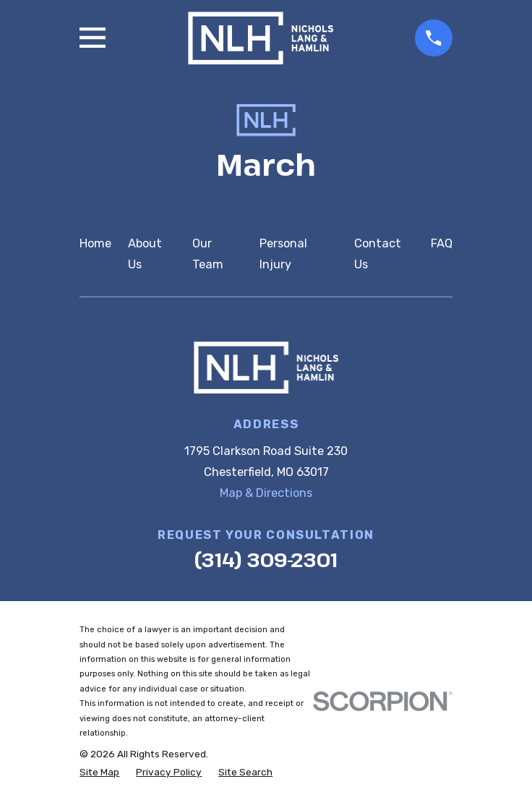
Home (95, 243)
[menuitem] (99, 772)
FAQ (442, 243)
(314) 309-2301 (266, 560)
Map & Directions (266, 493)
